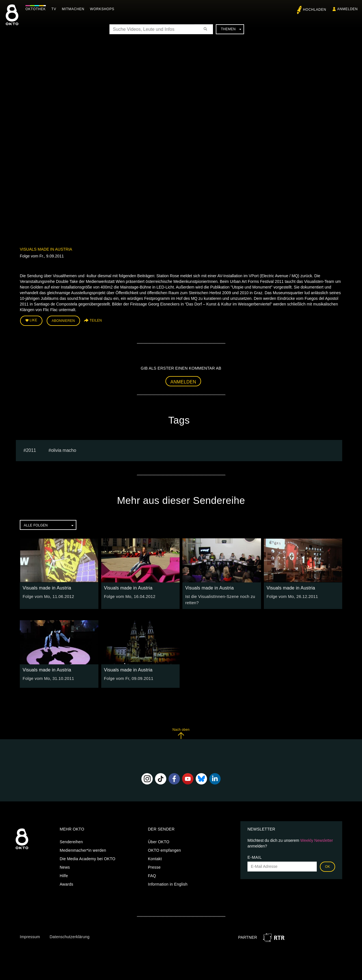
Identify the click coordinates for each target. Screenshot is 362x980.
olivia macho (63, 449)
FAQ (152, 874)
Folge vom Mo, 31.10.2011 (47, 677)
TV (55, 9)
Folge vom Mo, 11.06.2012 (47, 596)
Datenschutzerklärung (69, 935)
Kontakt (155, 857)
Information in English (168, 883)
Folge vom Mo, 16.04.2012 (129, 596)
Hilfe (64, 874)
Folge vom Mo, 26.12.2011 (291, 596)
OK (327, 865)
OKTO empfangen (164, 849)
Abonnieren (63, 320)
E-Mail (255, 856)
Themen (231, 29)
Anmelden (183, 381)
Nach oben (181, 732)
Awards (66, 883)
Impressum (30, 935)
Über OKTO (159, 840)
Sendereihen (71, 840)
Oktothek (37, 9)
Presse (154, 866)
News (65, 866)
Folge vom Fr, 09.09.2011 (128, 677)
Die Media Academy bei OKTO (88, 857)
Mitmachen (75, 9)
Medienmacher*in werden (83, 849)
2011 (31, 449)
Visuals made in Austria (46, 249)
